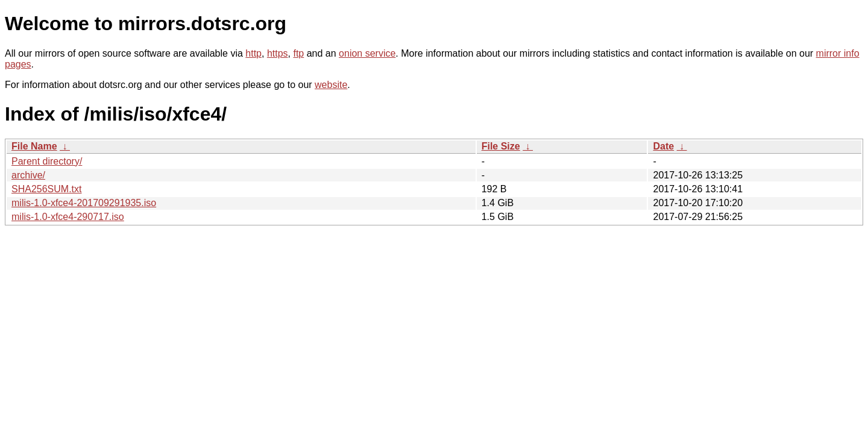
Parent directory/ (47, 161)
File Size (501, 146)
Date (663, 146)
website (331, 85)
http (253, 53)
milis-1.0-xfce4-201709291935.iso (84, 203)
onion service (367, 53)
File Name (34, 146)
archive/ (28, 175)
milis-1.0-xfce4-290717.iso (68, 217)
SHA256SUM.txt (46, 189)
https (278, 53)
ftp (298, 53)
